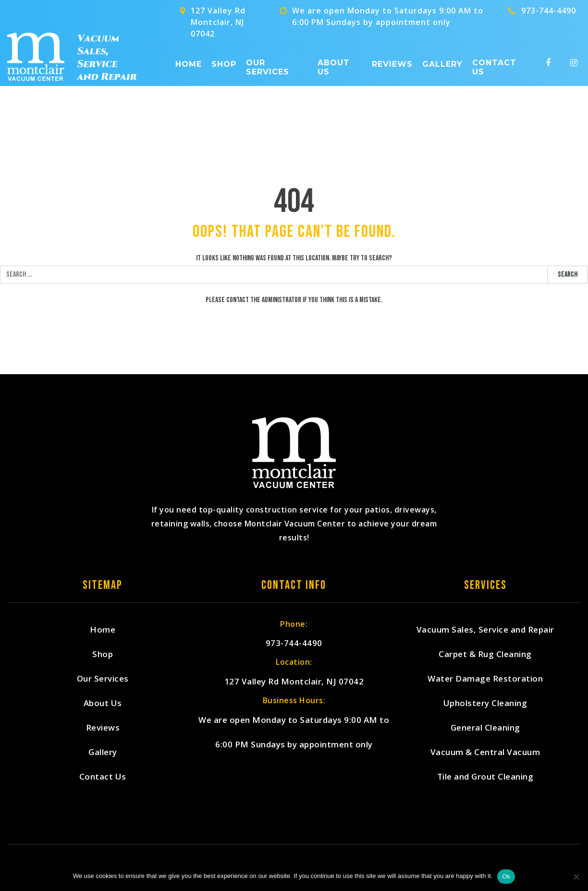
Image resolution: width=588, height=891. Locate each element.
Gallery (442, 64)
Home (189, 64)
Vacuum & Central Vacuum (485, 752)
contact (238, 300)
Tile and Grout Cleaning (485, 776)
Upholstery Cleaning (485, 703)
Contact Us (494, 67)
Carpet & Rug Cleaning (485, 654)
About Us (334, 67)
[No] (576, 877)
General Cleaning (485, 727)
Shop (224, 64)
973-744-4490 (549, 11)
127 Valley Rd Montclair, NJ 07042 (294, 681)
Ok (506, 876)
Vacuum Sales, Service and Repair (485, 629)
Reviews (392, 64)
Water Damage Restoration (485, 678)
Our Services (268, 67)
